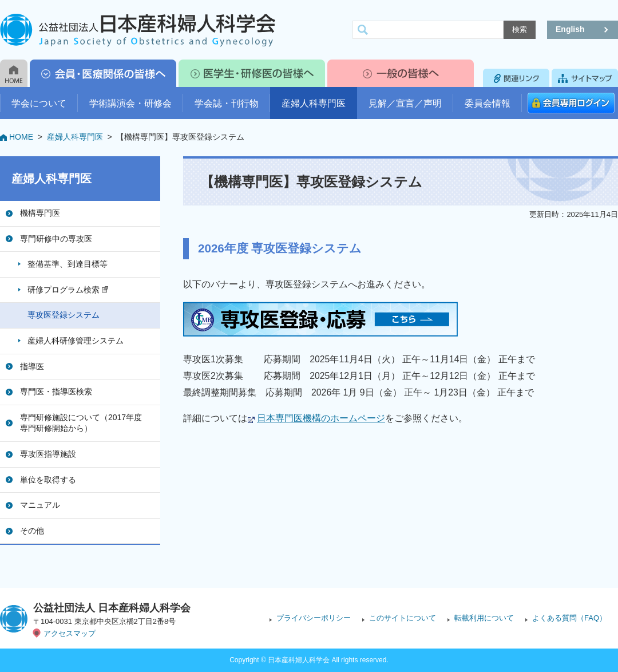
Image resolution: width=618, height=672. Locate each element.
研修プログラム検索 (68, 290)
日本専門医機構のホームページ (321, 418)
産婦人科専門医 (314, 103)
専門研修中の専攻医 (56, 239)
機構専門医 (40, 213)
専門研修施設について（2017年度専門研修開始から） (81, 423)
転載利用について (484, 618)
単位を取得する (48, 480)
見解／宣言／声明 (405, 103)
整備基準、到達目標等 (68, 264)
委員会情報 (488, 103)
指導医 (32, 366)
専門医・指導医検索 (56, 392)
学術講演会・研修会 (130, 103)
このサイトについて (403, 618)
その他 (32, 531)
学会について (39, 103)
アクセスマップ (70, 633)
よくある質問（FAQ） (569, 618)
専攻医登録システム (64, 315)
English (570, 29)
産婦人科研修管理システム (76, 341)
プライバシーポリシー (314, 618)
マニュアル (40, 505)
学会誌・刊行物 (227, 103)
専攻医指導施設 (48, 454)
